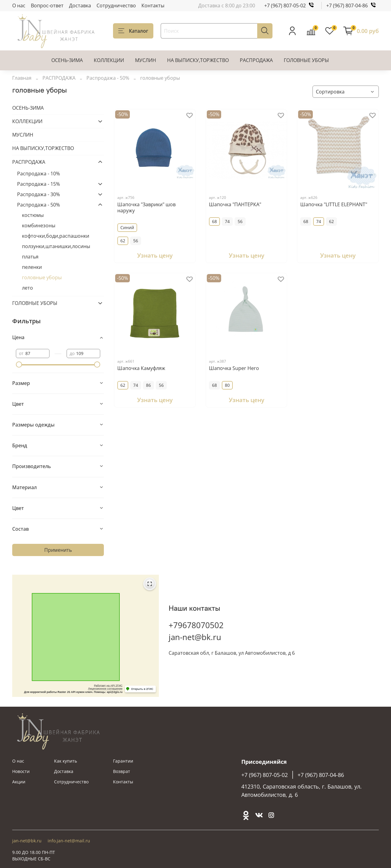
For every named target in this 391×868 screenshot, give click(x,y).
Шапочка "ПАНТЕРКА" (235, 204)
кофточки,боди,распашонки (56, 236)
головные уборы (42, 277)
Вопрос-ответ (47, 5)
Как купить (66, 761)
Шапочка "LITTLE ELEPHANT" (334, 204)
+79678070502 (196, 625)
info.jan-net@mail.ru (69, 841)
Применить (58, 550)
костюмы (33, 215)
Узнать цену (155, 255)
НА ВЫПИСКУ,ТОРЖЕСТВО (198, 60)
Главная (22, 78)
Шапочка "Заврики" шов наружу (146, 207)
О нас (19, 5)
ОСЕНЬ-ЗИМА (67, 60)
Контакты (153, 5)
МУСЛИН (146, 60)
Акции (19, 782)
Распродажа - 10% (38, 174)
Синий (127, 227)
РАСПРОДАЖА (256, 60)
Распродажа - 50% (108, 78)
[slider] (19, 364)
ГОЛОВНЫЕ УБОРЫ (306, 60)
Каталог (133, 31)
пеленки (32, 267)
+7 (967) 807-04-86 (353, 5)
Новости (21, 771)
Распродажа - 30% (38, 194)
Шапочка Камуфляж (141, 368)
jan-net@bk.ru (195, 637)
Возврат (122, 771)
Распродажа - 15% (38, 184)
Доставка (80, 5)
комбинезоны (39, 225)
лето (27, 288)
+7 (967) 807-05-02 (291, 5)
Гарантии (123, 761)
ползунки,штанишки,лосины (56, 246)
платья (30, 257)
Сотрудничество (116, 5)
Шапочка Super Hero (234, 368)
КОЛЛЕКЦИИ (109, 60)
